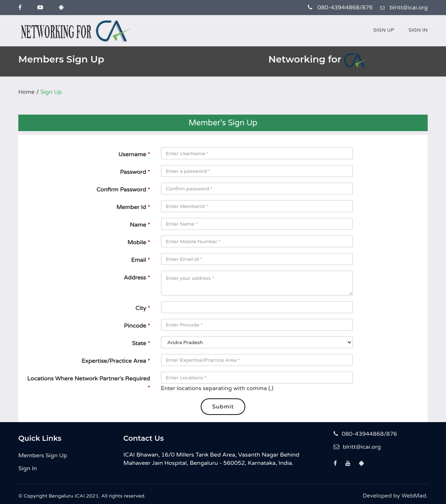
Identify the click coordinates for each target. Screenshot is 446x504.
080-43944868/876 (365, 434)
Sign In (418, 30)
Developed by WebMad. (395, 496)
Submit (223, 407)
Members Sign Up (43, 456)
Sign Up (384, 30)
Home (26, 92)
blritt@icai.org (357, 447)
